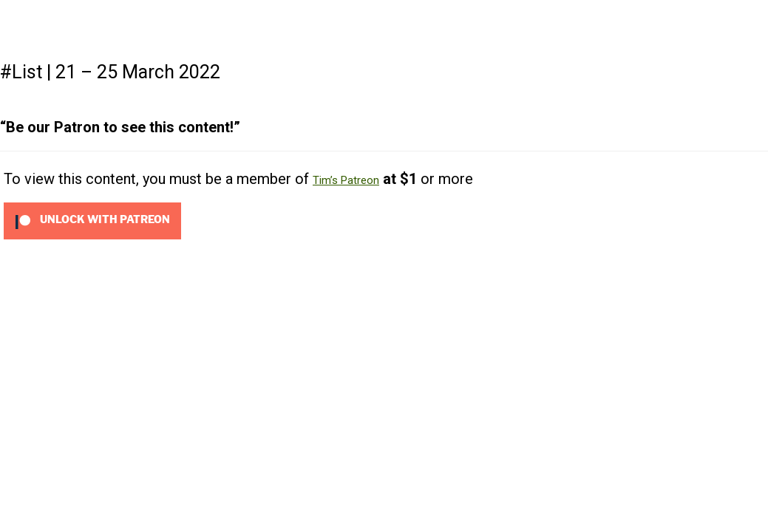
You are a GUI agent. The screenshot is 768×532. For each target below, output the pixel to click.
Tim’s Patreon (346, 180)
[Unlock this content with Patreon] (92, 220)
